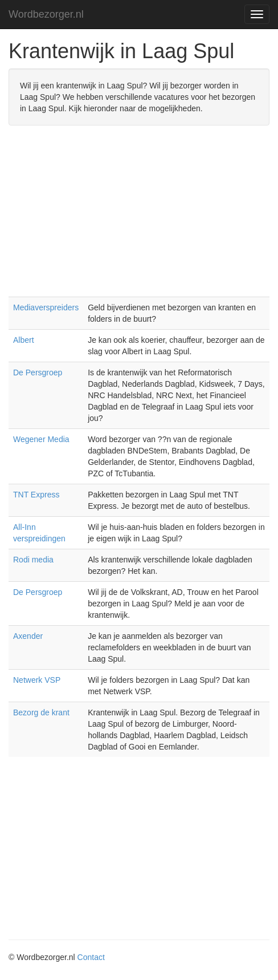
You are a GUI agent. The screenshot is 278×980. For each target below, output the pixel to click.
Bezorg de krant (41, 712)
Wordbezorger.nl (46, 14)
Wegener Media (41, 439)
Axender (28, 636)
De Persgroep (38, 372)
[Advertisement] (139, 217)
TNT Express (36, 495)
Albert (24, 340)
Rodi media (33, 560)
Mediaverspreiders (46, 307)
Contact (91, 957)
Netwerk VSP (37, 680)
